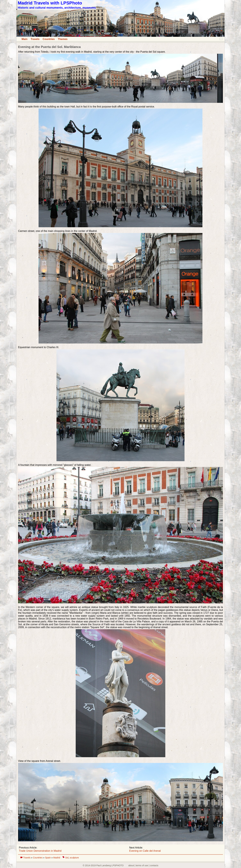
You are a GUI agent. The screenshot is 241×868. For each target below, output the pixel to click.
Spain (48, 858)
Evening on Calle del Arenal (145, 851)
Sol (67, 858)
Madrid (57, 858)
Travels (35, 39)
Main (24, 39)
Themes (63, 39)
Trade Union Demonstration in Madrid (40, 851)
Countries (49, 39)
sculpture (74, 858)
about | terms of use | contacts (143, 865)
